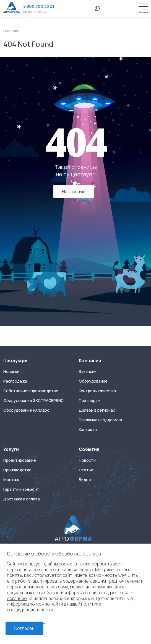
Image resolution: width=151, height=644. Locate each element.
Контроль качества (97, 391)
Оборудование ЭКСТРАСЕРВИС (33, 401)
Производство (17, 470)
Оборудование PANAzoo (26, 410)
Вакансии (88, 372)
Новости (87, 460)
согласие (17, 598)
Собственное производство (31, 391)
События (89, 449)
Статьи (86, 470)
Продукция (16, 360)
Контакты (88, 430)
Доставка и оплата (22, 499)
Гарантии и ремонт (21, 489)
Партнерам (90, 401)
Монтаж (11, 480)
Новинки (11, 372)
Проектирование (20, 460)
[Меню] (143, 7)
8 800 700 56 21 (39, 6)
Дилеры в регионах (97, 410)
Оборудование (93, 381)
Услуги (11, 449)
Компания (90, 360)
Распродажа (15, 381)
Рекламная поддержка (100, 420)
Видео (85, 480)
